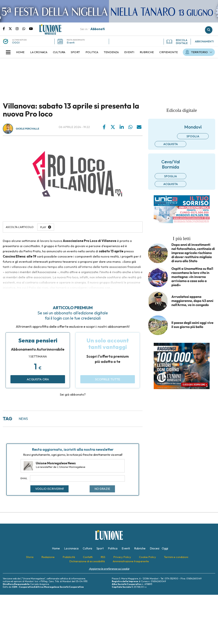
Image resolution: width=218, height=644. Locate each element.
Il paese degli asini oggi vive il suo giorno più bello (192, 325)
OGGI (16, 42)
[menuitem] (20, 52)
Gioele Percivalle (27, 129)
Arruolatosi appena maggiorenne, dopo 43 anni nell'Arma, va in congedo (192, 301)
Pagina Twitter (12, 28)
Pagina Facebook (6, 28)
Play (43, 227)
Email (24, 478)
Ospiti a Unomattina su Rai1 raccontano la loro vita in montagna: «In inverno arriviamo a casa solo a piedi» (192, 277)
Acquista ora (38, 379)
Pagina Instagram (19, 28)
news (23, 419)
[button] (8, 52)
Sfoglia (193, 136)
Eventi (71, 42)
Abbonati (98, 29)
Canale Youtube (31, 28)
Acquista (171, 144)
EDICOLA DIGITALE (177, 42)
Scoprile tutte (108, 379)
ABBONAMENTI (204, 41)
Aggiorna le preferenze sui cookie (109, 569)
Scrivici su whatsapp (26, 28)
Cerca (209, 30)
